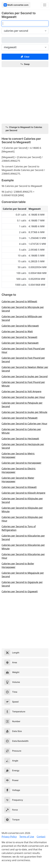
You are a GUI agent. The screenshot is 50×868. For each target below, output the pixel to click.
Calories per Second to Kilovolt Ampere (23, 493)
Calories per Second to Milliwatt (19, 301)
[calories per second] (25, 23)
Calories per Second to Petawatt (20, 418)
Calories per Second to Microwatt (20, 326)
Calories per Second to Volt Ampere (21, 391)
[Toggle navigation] (45, 5)
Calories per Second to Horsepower (21, 463)
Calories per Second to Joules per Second (25, 376)
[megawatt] (25, 40)
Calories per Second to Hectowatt (20, 439)
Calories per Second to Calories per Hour (24, 424)
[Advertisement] (25, 95)
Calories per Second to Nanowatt (20, 343)
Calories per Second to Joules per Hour (23, 397)
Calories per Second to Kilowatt (19, 487)
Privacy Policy (9, 837)
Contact (41, 837)
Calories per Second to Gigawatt (20, 591)
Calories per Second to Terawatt (19, 337)
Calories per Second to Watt (17, 331)
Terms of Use (27, 837)
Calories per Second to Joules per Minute (24, 412)
